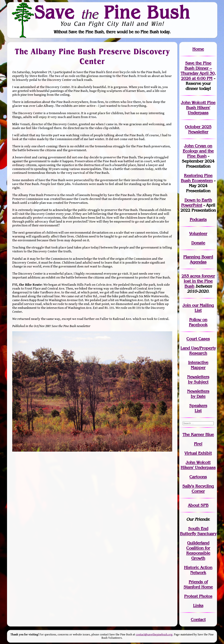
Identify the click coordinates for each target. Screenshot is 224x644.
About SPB (198, 505)
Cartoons (198, 477)
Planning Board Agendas (198, 259)
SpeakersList (198, 408)
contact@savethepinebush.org (154, 635)
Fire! (198, 444)
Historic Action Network (198, 570)
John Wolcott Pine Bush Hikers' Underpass (198, 108)
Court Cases (198, 339)
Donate (198, 243)
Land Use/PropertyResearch (198, 351)
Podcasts (198, 219)
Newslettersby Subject (198, 379)
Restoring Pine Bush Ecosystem (197, 178)
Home (198, 49)
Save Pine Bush (112, 12)
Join (187, 305)
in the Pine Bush (199, 281)
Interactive (198, 362)
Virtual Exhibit (198, 453)
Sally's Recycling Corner (198, 489)
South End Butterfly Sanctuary (198, 531)
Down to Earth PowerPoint (197, 203)
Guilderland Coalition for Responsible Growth (198, 551)
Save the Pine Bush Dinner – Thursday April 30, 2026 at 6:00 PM (198, 71)
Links (198, 606)
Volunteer (198, 234)
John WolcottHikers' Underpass (198, 465)
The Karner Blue (198, 435)
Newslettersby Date (198, 394)
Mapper (198, 368)
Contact (198, 620)
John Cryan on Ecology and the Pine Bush (198, 151)
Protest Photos (198, 596)
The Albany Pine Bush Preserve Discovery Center (92, 56)
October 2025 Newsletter (198, 129)
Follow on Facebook (198, 322)
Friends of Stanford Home (198, 584)
